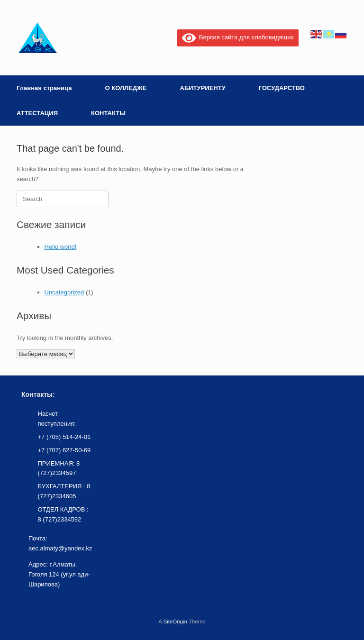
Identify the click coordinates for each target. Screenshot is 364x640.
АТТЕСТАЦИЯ (37, 113)
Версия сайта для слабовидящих (238, 37)
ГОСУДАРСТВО (282, 88)
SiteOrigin (175, 622)
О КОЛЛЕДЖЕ (126, 88)
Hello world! (61, 247)
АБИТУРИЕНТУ (203, 88)
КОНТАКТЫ (108, 113)
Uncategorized (64, 292)
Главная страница (44, 88)
